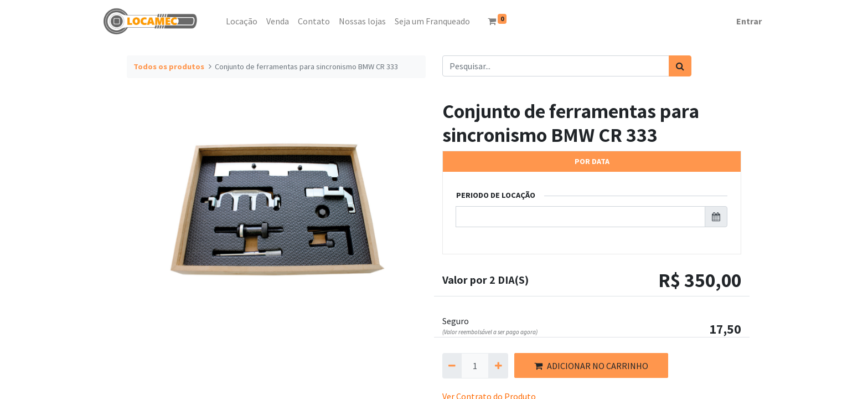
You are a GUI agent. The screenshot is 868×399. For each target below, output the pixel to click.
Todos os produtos (169, 66)
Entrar (749, 21)
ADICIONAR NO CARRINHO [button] (591, 366)
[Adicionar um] (498, 366)
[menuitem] (217, 21)
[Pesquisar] (680, 66)
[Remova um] (452, 366)
